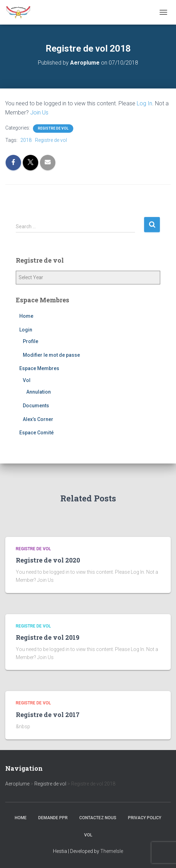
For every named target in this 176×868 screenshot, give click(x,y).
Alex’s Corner (38, 419)
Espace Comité (36, 433)
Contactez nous (98, 818)
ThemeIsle (112, 851)
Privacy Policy (145, 818)
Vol (27, 380)
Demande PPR (53, 818)
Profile (31, 341)
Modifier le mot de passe (51, 355)
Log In (144, 103)
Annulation (39, 392)
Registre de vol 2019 (48, 637)
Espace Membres (39, 368)
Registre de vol (53, 128)
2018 (26, 140)
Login (26, 330)
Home (26, 316)
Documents (36, 406)
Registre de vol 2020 (48, 560)
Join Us (39, 113)
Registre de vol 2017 (48, 715)
